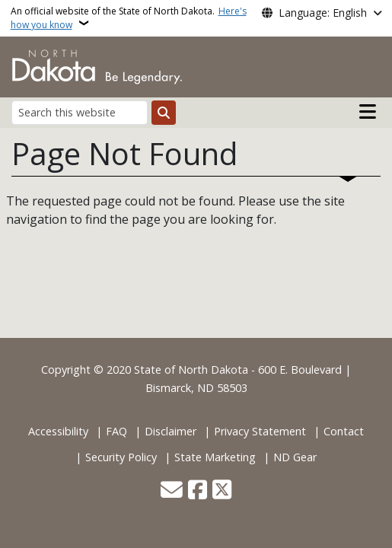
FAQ (116, 431)
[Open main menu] (368, 112)
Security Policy (121, 457)
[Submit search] (164, 113)
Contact (344, 431)
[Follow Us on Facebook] (198, 491)
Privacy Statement (260, 431)
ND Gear (295, 457)
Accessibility (58, 431)
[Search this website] (80, 112)
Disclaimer (171, 431)
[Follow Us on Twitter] (222, 491)
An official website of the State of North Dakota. (129, 18)
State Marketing (215, 457)
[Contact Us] (172, 491)
